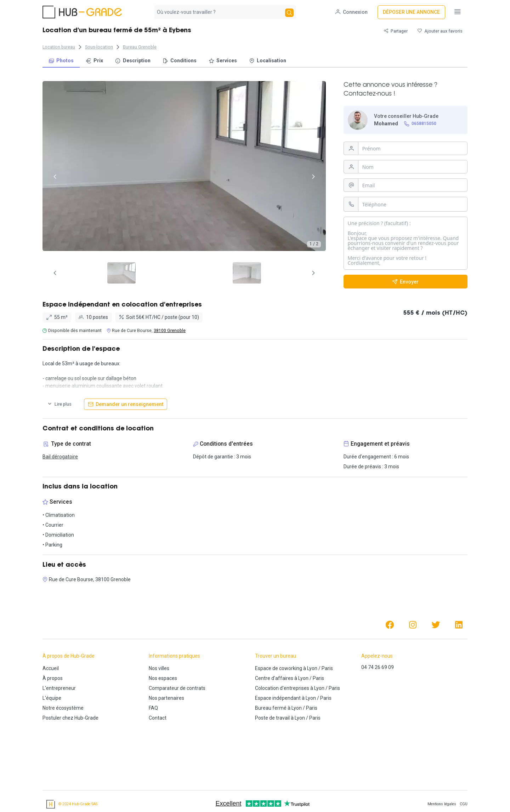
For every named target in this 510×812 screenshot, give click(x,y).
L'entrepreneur (59, 688)
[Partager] (396, 31)
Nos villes (159, 668)
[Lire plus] (59, 404)
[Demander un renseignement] (126, 404)
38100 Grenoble (170, 331)
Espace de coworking (279, 668)
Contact (158, 718)
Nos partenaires (166, 698)
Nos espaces (163, 678)
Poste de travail (272, 718)
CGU (464, 804)
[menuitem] (61, 61)
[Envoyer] (406, 282)
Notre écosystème (63, 708)
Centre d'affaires (274, 678)
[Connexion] (352, 12)
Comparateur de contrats (177, 688)
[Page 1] (168, 273)
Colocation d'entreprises (282, 688)
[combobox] (219, 12)
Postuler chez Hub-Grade (70, 718)
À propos (53, 678)
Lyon (312, 668)
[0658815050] (420, 124)
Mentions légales (442, 804)
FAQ (153, 708)
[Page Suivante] (313, 273)
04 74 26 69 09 (378, 667)
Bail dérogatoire (60, 457)
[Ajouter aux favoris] (440, 31)
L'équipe (52, 698)
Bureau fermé (271, 708)
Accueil (51, 668)
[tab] (168, 273)
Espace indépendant (278, 698)
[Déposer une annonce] (411, 12)
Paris (327, 668)
